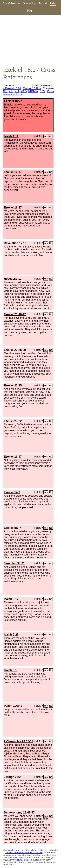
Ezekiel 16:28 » (32, 88)
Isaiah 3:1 (10, 670)
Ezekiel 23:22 (13, 421)
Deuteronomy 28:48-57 (19, 813)
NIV (5, 91)
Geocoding (29, 3)
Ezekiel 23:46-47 (15, 314)
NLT (17, 91)
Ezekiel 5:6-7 (13, 528)
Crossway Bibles (21, 860)
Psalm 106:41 (13, 706)
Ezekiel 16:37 (13, 208)
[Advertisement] (30, 40)
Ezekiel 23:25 (13, 385)
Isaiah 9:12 (11, 136)
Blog (29, 11)
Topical (43, 3)
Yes (46, 136)
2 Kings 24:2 (12, 777)
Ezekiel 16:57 (13, 172)
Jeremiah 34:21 (14, 563)
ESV (42, 91)
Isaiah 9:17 (11, 599)
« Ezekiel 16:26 (12, 88)
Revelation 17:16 (15, 243)
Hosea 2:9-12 (13, 279)
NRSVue (33, 91)
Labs (53, 3)
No (51, 136)
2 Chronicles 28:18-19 (19, 741)
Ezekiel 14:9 (12, 492)
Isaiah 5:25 (11, 635)
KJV (11, 91)
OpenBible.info (11, 3)
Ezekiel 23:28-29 (15, 350)
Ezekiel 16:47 (13, 457)
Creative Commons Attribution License (24, 853)
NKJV (24, 91)
